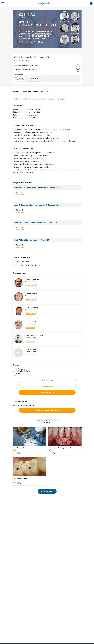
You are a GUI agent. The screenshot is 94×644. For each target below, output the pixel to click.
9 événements (31, 327)
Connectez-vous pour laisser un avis (47, 410)
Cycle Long (51, 99)
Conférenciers (38, 92)
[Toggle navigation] (3, 3)
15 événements (31, 285)
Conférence (26, 99)
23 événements (31, 299)
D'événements (33, 79)
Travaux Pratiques (39, 99)
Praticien (17, 99)
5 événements (31, 341)
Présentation (17, 92)
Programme (27, 92)
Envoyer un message (47, 392)
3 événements (31, 355)
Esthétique (61, 99)
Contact (47, 92)
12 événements (31, 313)
